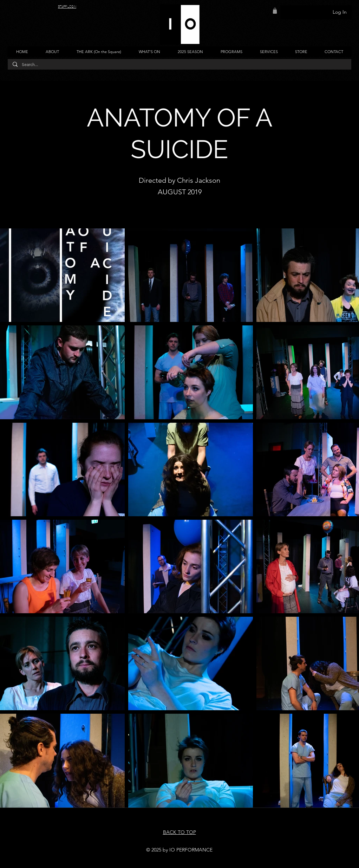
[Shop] (275, 11)
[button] (52, 52)
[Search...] (179, 65)
